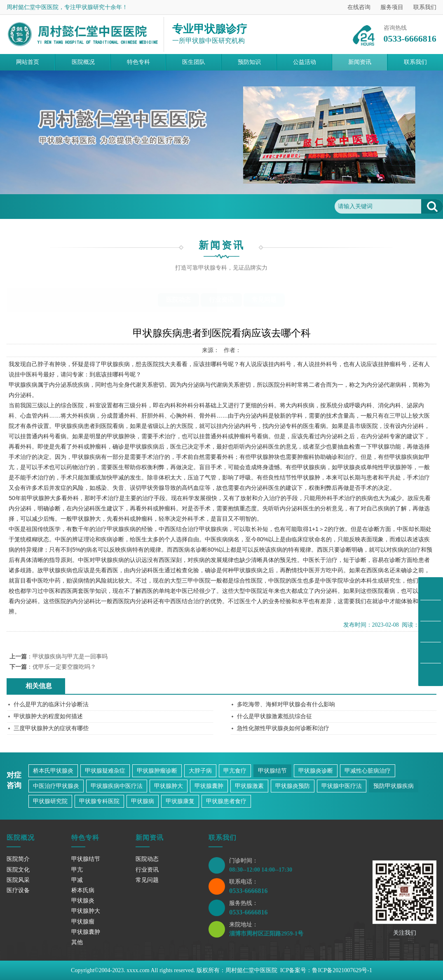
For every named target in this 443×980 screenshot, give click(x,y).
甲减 (77, 880)
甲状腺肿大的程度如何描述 (48, 716)
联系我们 (425, 7)
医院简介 (18, 859)
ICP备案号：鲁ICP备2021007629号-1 (326, 970)
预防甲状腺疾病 (394, 786)
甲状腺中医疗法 (342, 786)
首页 (45, 206)
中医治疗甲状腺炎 (56, 786)
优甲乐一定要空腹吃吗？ (64, 667)
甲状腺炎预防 (293, 786)
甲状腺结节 (272, 771)
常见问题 (106, 206)
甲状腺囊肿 (209, 786)
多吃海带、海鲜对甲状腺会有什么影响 (286, 704)
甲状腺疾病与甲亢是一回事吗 (70, 657)
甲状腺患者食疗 (226, 801)
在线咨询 (359, 7)
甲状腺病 (143, 801)
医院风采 (18, 880)
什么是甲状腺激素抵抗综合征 (274, 716)
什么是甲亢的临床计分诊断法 (51, 704)
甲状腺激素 (249, 786)
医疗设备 (18, 890)
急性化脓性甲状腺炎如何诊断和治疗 (283, 728)
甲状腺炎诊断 (316, 771)
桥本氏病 (83, 890)
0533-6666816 (248, 891)
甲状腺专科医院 (99, 801)
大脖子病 (200, 771)
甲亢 (77, 870)
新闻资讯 (73, 206)
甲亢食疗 (235, 771)
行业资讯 (221, 300)
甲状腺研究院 (50, 801)
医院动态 (178, 300)
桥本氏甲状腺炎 (53, 771)
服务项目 (392, 7)
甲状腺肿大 (169, 786)
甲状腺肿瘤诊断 (157, 771)
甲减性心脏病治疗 (368, 771)
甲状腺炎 (83, 901)
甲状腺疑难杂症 (105, 771)
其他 (77, 942)
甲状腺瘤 (83, 922)
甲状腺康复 (180, 801)
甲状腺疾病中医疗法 (117, 786)
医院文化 (18, 870)
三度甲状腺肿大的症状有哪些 (51, 728)
